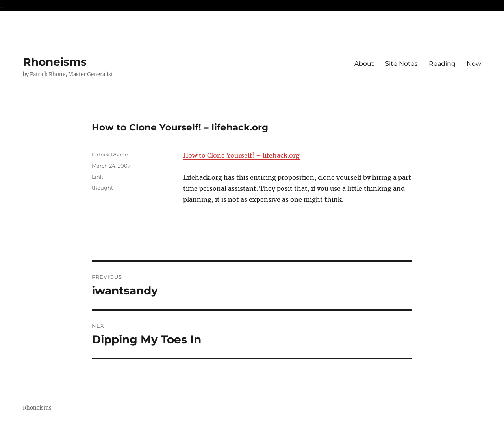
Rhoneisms (55, 62)
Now (474, 64)
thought (102, 188)
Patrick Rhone (110, 155)
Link (97, 177)
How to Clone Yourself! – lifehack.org (241, 155)
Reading (442, 64)
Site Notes (401, 64)
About (364, 64)
